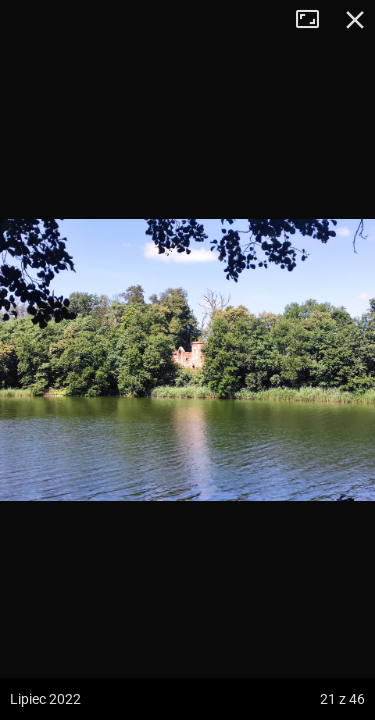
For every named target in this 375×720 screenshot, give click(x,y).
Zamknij (355, 20)
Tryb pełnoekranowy (315, 20)
